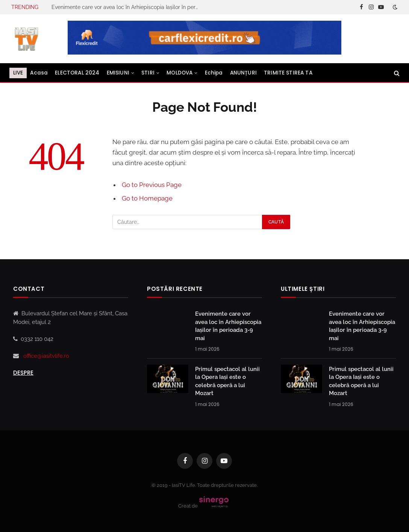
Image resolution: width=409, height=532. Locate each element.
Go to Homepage (147, 198)
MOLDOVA (180, 73)
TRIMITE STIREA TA (288, 73)
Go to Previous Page (152, 185)
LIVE (18, 73)
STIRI (148, 73)
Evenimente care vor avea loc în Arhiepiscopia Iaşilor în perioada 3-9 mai (127, 7)
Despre (23, 373)
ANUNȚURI (243, 73)
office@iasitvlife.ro (46, 356)
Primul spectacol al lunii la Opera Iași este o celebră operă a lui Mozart (227, 381)
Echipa (214, 73)
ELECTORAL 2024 (77, 73)
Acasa (39, 73)
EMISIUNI (118, 73)
